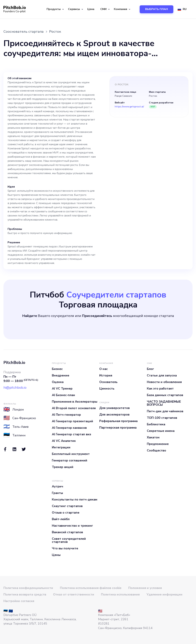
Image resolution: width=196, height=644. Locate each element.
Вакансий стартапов (67, 532)
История (106, 375)
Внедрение (61, 375)
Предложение (158, 444)
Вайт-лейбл (61, 519)
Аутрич (58, 486)
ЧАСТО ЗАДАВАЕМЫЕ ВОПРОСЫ (164, 403)
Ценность (107, 388)
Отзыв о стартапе (66, 513)
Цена (91, 9)
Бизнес (57, 369)
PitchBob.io (14, 363)
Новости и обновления (164, 382)
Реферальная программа (118, 421)
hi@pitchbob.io (15, 388)
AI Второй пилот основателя (74, 408)
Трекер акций (63, 467)
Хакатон (153, 437)
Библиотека (156, 424)
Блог (150, 369)
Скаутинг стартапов (67, 506)
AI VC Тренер (62, 388)
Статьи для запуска (162, 375)
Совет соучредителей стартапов (69, 540)
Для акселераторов (114, 414)
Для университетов (114, 408)
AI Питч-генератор (66, 415)
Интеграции (61, 447)
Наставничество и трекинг (72, 526)
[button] (55, 9)
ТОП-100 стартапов (162, 418)
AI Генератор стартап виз (71, 434)
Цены (56, 555)
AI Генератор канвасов (69, 428)
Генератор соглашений (70, 460)
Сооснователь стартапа (24, 32)
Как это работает (160, 388)
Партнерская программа (118, 428)
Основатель (108, 382)
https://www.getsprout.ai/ (129, 107)
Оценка (58, 382)
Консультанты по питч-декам (75, 499)
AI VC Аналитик (64, 441)
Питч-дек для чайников (165, 411)
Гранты (57, 493)
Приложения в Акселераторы (75, 402)
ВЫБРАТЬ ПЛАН (156, 9)
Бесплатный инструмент (71, 454)
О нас (103, 369)
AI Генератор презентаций (72, 421)
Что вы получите (65, 548)
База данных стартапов (165, 395)
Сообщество (156, 450)
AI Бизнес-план (63, 395)
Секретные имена (161, 431)
